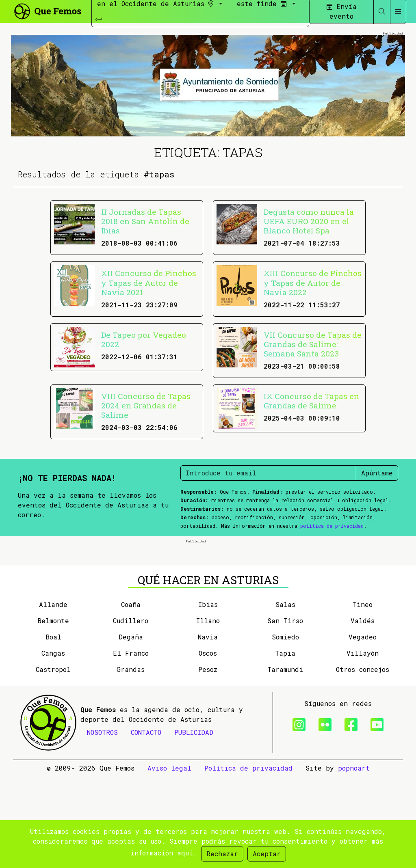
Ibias (208, 696)
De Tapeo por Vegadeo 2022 (144, 339)
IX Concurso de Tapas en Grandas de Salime (311, 401)
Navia (208, 729)
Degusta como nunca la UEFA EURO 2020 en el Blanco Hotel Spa (309, 221)
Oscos (208, 745)
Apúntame (377, 473)
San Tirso (285, 712)
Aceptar (267, 854)
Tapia (285, 745)
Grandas (131, 761)
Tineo (363, 696)
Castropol (53, 761)
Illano (208, 712)
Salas (285, 696)
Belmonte (53, 712)
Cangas (53, 745)
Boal (53, 729)
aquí (185, 853)
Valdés (363, 712)
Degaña (131, 729)
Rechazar (222, 854)
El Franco (131, 745)
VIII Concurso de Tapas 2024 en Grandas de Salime (146, 405)
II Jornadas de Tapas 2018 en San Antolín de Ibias (145, 221)
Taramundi (285, 761)
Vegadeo (363, 729)
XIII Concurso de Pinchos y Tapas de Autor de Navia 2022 (313, 282)
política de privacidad (332, 526)
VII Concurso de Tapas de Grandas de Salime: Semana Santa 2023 (313, 344)
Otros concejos (363, 761)
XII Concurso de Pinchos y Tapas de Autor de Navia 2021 (149, 282)
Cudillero (131, 712)
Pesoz (208, 761)
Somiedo (285, 729)
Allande (53, 696)
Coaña (131, 696)
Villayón (363, 745)
